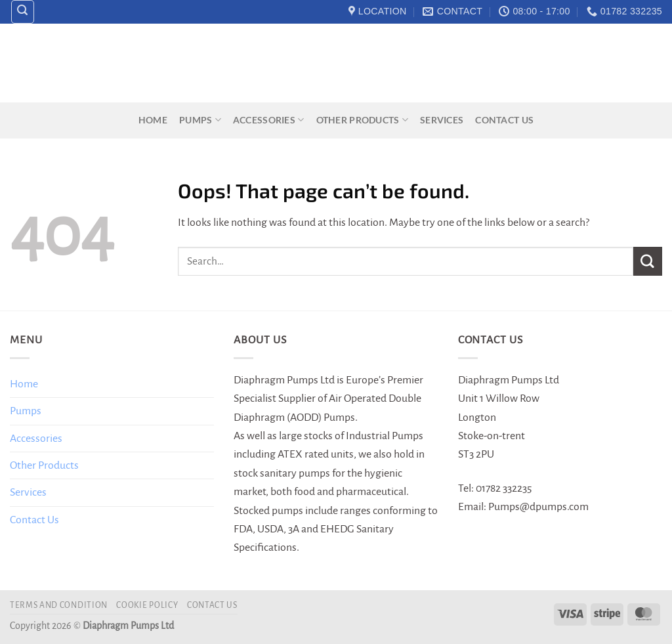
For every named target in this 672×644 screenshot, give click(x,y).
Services (442, 120)
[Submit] (648, 261)
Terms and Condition (59, 605)
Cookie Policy (147, 605)
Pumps (200, 120)
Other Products (362, 120)
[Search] (23, 12)
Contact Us (504, 120)
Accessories (269, 120)
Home (153, 120)
